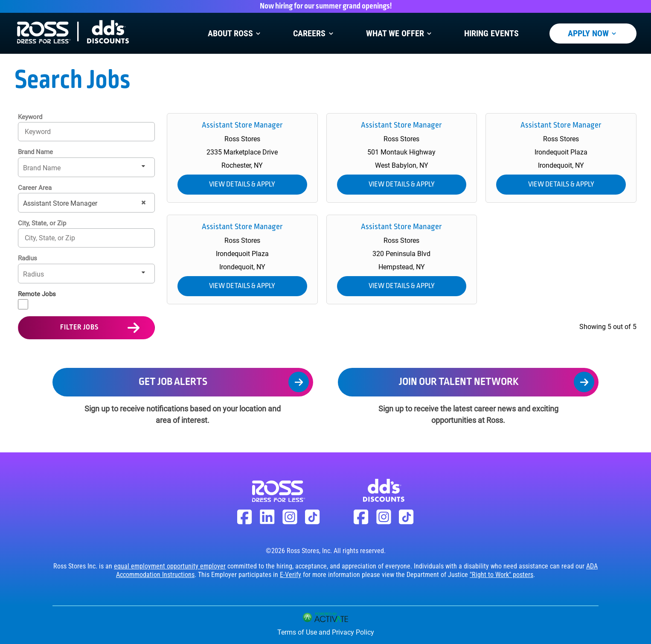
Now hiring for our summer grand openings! (326, 6)
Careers (314, 34)
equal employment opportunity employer (170, 566)
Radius (28, 258)
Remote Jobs (37, 294)
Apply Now (593, 34)
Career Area (35, 188)
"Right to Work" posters (501, 575)
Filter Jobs (79, 328)
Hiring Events (491, 34)
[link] (242, 158)
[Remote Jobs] (23, 304)
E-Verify (291, 575)
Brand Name (35, 152)
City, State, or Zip (42, 223)
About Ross (235, 34)
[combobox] (86, 238)
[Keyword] (86, 132)
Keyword (30, 117)
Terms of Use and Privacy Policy (326, 632)
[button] (143, 203)
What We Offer (400, 34)
